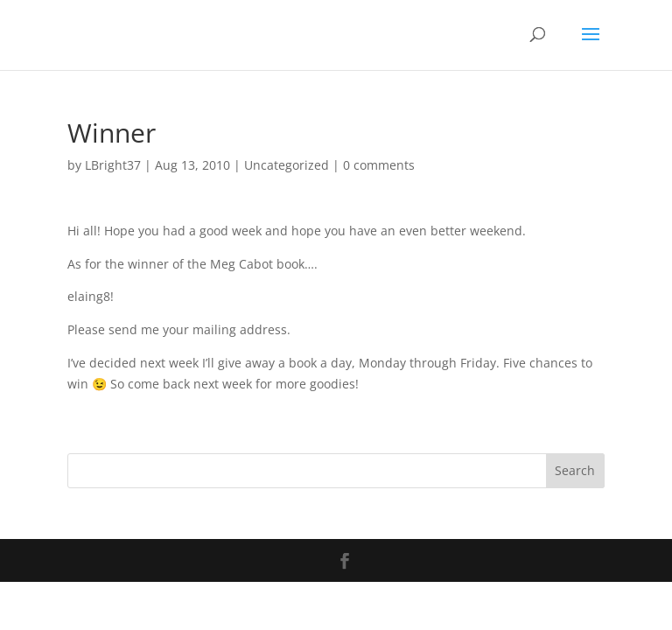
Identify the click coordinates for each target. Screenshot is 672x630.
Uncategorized (287, 165)
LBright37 (113, 165)
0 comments (379, 165)
